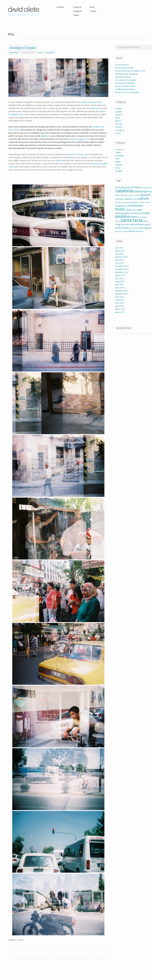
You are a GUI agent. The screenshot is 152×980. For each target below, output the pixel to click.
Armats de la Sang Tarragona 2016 (130, 71)
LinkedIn (119, 165)
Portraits (119, 124)
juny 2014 (119, 279)
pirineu (132, 217)
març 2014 (120, 288)
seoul (123, 225)
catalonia (124, 191)
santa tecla (132, 220)
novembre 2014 (122, 269)
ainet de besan (123, 187)
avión (149, 188)
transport (119, 231)
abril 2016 (119, 254)
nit (131, 213)
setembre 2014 (121, 272)
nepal (128, 210)
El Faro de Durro (122, 65)
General (118, 115)
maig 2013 (120, 300)
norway (145, 213)
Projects (119, 127)
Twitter (76, 15)
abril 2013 (119, 303)
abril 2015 (119, 260)
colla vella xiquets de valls (129, 195)
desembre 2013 (122, 291)
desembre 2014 (122, 266)
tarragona (146, 228)
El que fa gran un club (124, 68)
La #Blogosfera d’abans (125, 89)
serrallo (130, 224)
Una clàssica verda (123, 77)
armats (136, 187)
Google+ (119, 171)
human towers (145, 202)
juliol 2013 (120, 297)
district (118, 202)
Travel (40, 53)
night (134, 210)
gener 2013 (120, 312)
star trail (137, 228)
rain (139, 217)
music (120, 209)
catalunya (141, 191)
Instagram (78, 11)
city (117, 195)
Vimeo (118, 168)
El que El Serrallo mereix (125, 86)
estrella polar (126, 202)
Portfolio (60, 7)
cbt (150, 192)
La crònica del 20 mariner (126, 80)
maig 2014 (120, 282)
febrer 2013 (120, 309)
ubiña (125, 231)
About (92, 7)
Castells (118, 109)
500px (118, 162)
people (121, 216)
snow (118, 228)
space (131, 228)
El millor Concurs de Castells (127, 92)
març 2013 (120, 306)
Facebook (77, 7)
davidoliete (14, 53)
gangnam (135, 202)
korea (126, 206)
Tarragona (120, 130)
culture (143, 199)
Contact (93, 11)
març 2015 (120, 263)
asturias (144, 188)
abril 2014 (119, 285)
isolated (119, 206)
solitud (125, 228)
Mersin (95, 108)
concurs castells (124, 199)
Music (118, 118)
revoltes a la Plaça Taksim (91, 102)
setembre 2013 (121, 294)
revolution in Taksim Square (78, 154)
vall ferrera (134, 231)
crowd (135, 199)
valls (142, 231)
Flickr (117, 159)
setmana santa (142, 224)
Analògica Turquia (22, 48)
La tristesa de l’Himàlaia (125, 83)
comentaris (49, 53)
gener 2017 (120, 251)
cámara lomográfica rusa (79, 139)
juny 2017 (119, 248)
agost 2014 (120, 275)
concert (145, 195)
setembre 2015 (121, 257)
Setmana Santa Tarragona (126, 74)
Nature (118, 121)
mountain (136, 206)
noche (136, 213)
